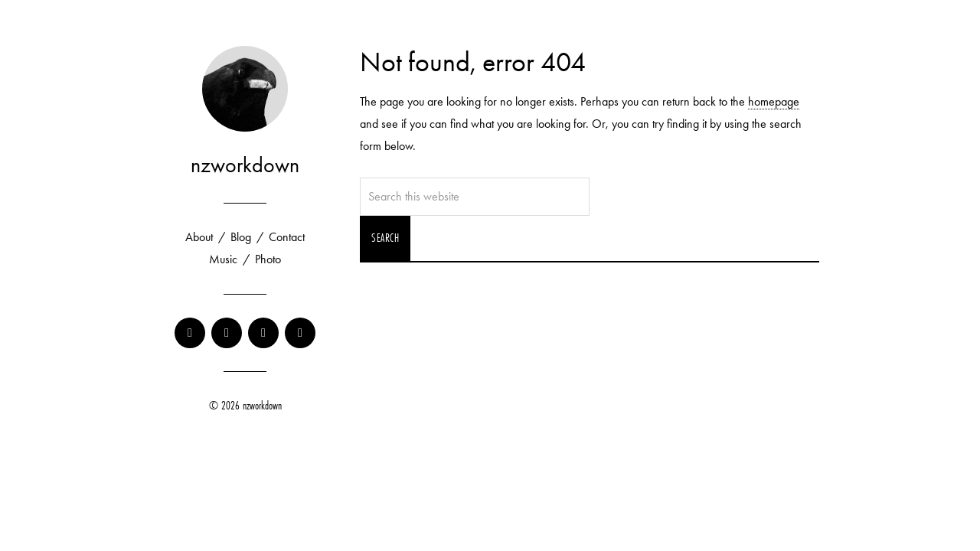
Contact (287, 237)
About (199, 237)
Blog (241, 237)
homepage (774, 101)
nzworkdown (245, 165)
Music (223, 259)
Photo (268, 259)
